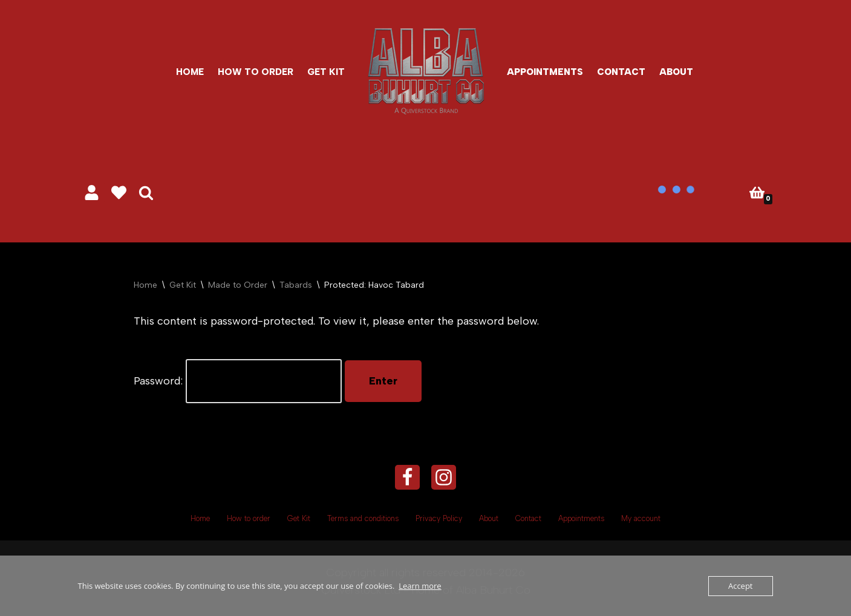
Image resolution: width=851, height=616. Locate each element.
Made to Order (238, 285)
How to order (256, 72)
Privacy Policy (439, 518)
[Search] (146, 193)
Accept (741, 586)
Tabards (296, 285)
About (676, 72)
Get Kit (326, 72)
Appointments (545, 72)
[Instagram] (444, 477)
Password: (238, 381)
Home (190, 72)
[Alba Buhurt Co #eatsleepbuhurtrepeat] (426, 71)
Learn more (420, 586)
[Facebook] (407, 477)
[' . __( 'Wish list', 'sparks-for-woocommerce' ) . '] (119, 193)
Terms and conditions (363, 518)
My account (641, 518)
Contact (621, 72)
